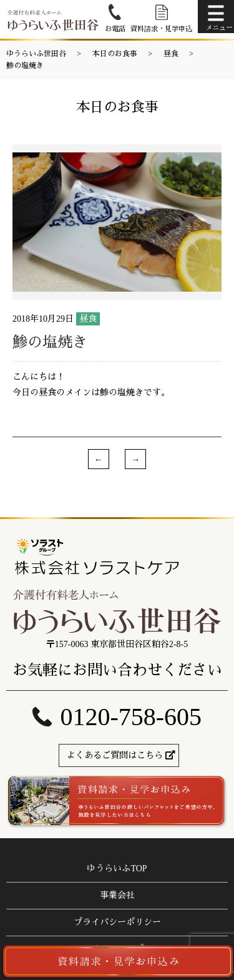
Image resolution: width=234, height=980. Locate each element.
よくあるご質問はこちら (115, 755)
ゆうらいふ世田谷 (36, 54)
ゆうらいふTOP (117, 869)
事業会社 (117, 895)
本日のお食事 (115, 54)
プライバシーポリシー (117, 922)
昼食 (171, 54)
